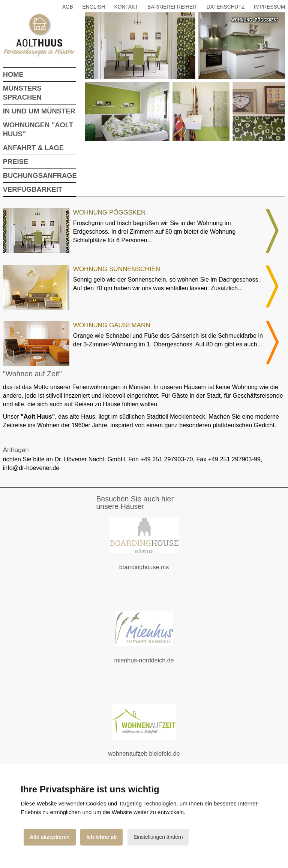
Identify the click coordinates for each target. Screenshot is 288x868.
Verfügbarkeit (33, 189)
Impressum (269, 7)
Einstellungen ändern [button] (158, 837)
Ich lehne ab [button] (101, 837)
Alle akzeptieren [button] (50, 837)
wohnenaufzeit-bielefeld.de (150, 758)
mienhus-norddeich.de (153, 665)
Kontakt (126, 7)
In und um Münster (39, 111)
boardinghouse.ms (153, 572)
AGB (68, 7)
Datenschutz (226, 7)
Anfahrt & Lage (33, 148)
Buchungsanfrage (40, 175)
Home (13, 74)
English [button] (94, 7)
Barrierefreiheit (172, 7)
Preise (16, 162)
